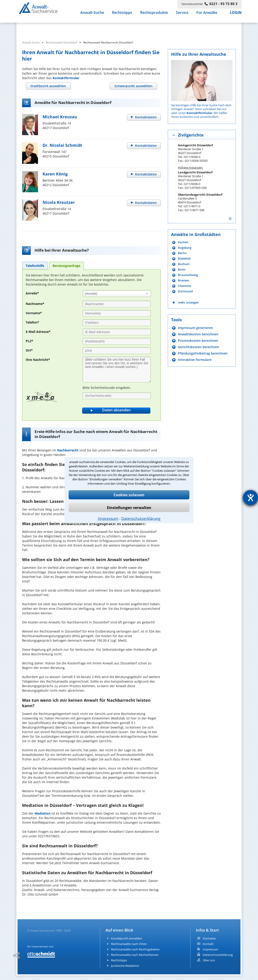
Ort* (29, 350)
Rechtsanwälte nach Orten (129, 944)
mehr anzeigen (188, 303)
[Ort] (117, 351)
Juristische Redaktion (125, 966)
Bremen (183, 280)
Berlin (182, 253)
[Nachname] (117, 304)
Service (182, 15)
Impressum (108, 518)
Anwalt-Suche (92, 15)
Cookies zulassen (129, 495)
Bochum (184, 264)
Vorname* (34, 313)
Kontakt (208, 944)
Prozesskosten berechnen (198, 341)
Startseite (209, 938)
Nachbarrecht (68, 450)
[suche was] (58, 29)
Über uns (209, 960)
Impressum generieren (195, 328)
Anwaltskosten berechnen (198, 334)
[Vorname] (117, 313)
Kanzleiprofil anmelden (127, 938)
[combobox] (117, 293)
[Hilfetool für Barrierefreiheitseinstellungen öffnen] (250, 498)
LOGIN (236, 15)
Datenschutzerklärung (141, 518)
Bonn (182, 270)
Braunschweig (188, 275)
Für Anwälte (207, 15)
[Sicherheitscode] (117, 396)
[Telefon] (117, 323)
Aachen (183, 242)
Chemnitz (185, 286)
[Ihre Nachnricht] (117, 370)
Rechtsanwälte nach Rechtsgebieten (135, 949)
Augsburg (185, 248)
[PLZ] (117, 341)
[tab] (48, 86)
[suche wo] (141, 29)
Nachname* (35, 304)
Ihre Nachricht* (38, 360)
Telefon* (32, 322)
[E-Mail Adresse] (117, 332)
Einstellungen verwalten (129, 507)
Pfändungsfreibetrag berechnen (203, 353)
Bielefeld (184, 259)
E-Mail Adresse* (38, 332)
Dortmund (185, 291)
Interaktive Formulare (195, 360)
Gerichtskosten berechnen (199, 347)
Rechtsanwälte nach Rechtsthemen (135, 955)
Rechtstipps (122, 15)
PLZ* (29, 341)
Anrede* (32, 293)
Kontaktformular (66, 78)
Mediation (43, 813)
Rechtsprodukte (154, 15)
